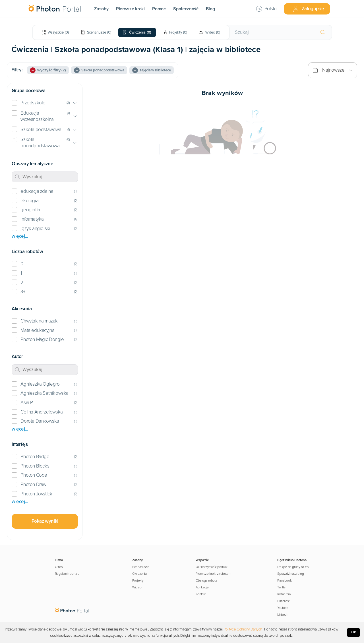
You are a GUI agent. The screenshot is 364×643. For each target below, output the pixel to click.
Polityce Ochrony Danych (243, 629)
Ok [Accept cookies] (354, 632)
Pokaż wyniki (45, 521)
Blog (210, 9)
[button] (45, 103)
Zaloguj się (308, 9)
